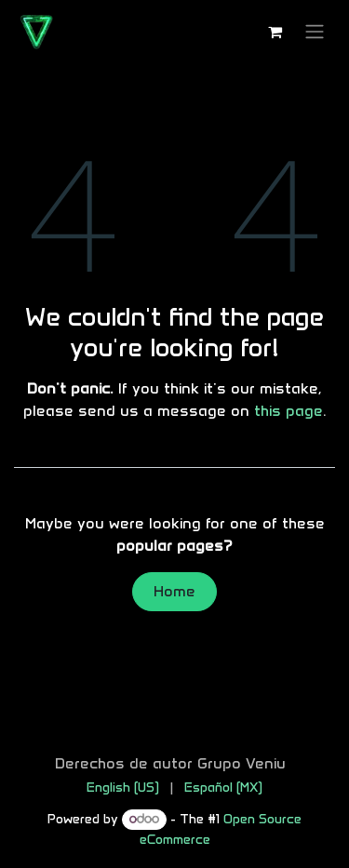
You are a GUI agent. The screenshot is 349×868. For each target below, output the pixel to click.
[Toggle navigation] (315, 32)
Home (174, 591)
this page (289, 411)
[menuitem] (123, 788)
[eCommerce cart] (275, 32)
